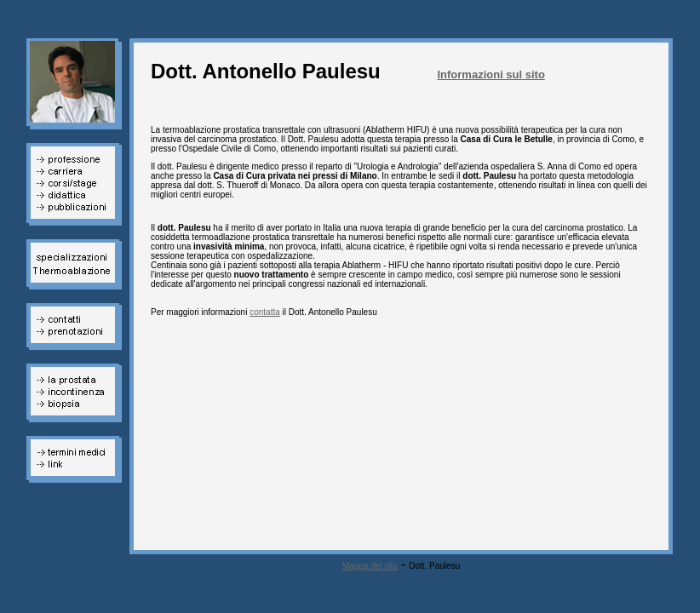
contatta (265, 312)
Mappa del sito (370, 566)
